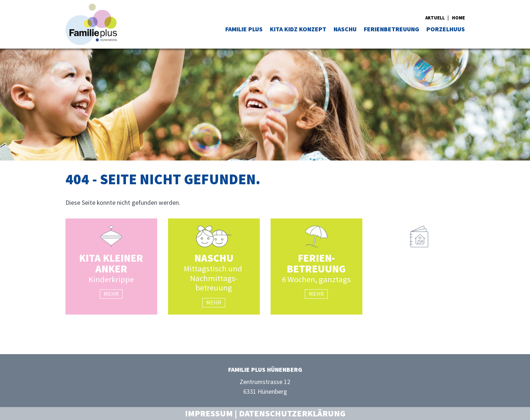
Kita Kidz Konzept (298, 29)
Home (458, 18)
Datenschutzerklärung (292, 413)
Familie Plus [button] (244, 29)
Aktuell (435, 18)
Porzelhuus (446, 29)
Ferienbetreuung (391, 29)
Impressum (209, 413)
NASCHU (345, 29)
